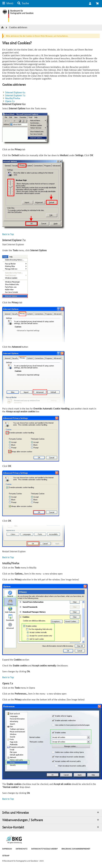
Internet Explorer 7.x (15, 95)
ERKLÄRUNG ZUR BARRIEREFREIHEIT (76, 849)
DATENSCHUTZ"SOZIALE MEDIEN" (44, 849)
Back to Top (8, 234)
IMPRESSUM (7, 849)
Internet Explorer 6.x (15, 92)
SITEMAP (6, 855)
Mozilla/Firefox (13, 98)
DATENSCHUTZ (22, 849)
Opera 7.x (10, 101)
